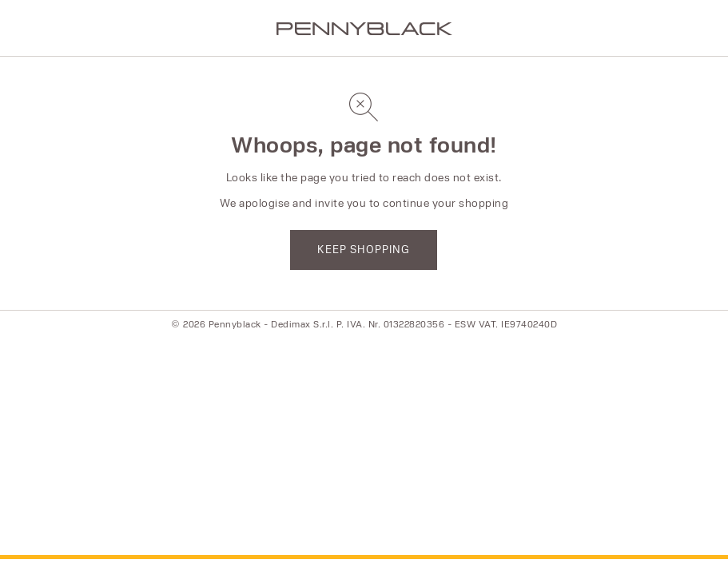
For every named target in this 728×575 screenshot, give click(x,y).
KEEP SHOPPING (364, 249)
